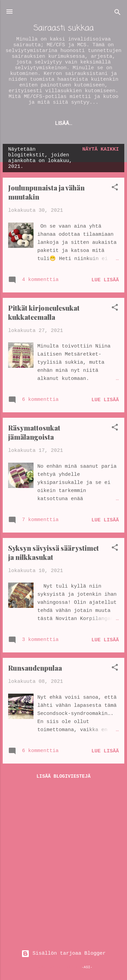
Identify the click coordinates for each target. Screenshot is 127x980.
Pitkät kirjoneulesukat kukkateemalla (44, 312)
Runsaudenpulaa (35, 668)
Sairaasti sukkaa (64, 28)
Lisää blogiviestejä (64, 776)
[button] (115, 189)
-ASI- (87, 967)
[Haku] (118, 14)
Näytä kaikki (101, 149)
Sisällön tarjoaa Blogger (63, 953)
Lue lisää (105, 280)
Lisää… (80, 123)
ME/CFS (48, 123)
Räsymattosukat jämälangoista (34, 432)
